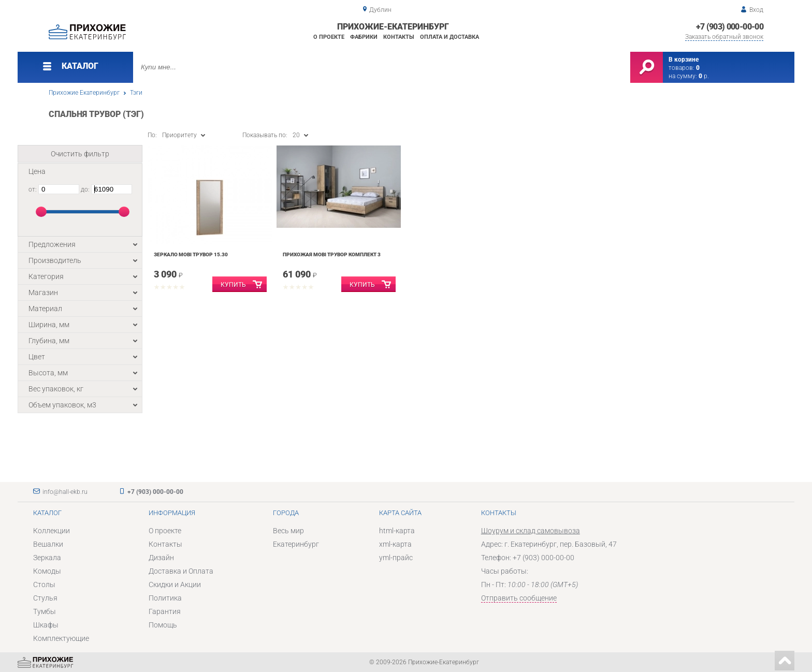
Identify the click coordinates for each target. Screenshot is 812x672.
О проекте (329, 37)
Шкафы (46, 625)
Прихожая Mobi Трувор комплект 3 (332, 254)
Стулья (45, 598)
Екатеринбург (296, 544)
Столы (44, 585)
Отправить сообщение (519, 598)
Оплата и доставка (450, 37)
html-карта (397, 531)
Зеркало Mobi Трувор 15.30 (191, 254)
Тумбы (45, 611)
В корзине (684, 60)
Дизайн (161, 558)
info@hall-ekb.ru (65, 492)
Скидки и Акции (175, 585)
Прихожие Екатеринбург (84, 93)
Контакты (399, 37)
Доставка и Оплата (181, 571)
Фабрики (364, 37)
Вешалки (48, 544)
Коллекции (52, 531)
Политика (165, 598)
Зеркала (47, 558)
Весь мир (288, 531)
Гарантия (165, 611)
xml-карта (395, 544)
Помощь (163, 625)
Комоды (47, 571)
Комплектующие (61, 638)
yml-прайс (396, 558)
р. (704, 76)
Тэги (136, 93)
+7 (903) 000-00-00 (730, 27)
